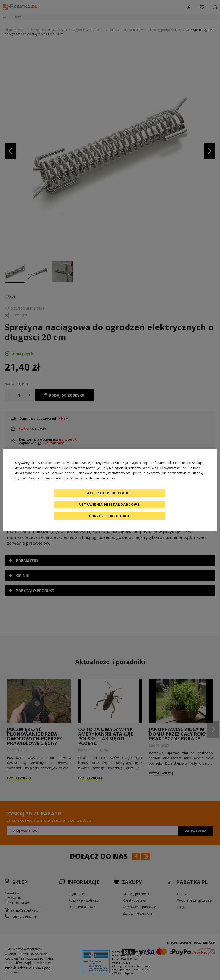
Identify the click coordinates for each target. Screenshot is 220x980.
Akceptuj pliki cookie (109, 493)
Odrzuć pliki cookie (110, 516)
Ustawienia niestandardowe (109, 504)
